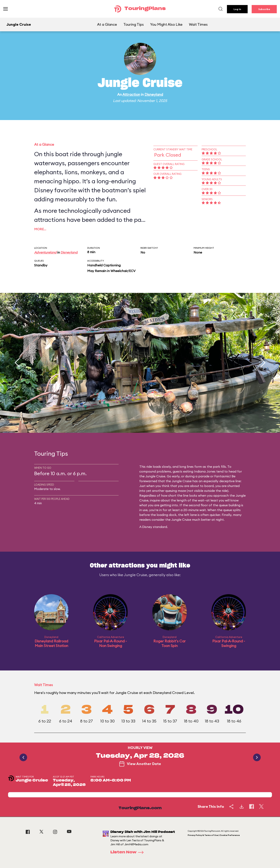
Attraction (131, 94)
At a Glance (107, 24)
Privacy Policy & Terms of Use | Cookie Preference (214, 835)
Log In (237, 9)
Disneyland (154, 94)
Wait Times (198, 24)
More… (40, 229)
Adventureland (45, 252)
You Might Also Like (166, 24)
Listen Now (128, 852)
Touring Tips (134, 24)
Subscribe (264, 9)
